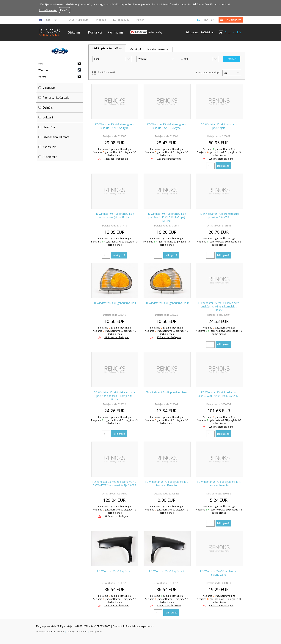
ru (206, 20)
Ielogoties (192, 32)
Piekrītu (65, 10)
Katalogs (71, 631)
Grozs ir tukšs (233, 32)
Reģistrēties (208, 32)
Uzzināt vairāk (48, 10)
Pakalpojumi (96, 631)
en (213, 20)
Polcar (140, 20)
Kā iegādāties (121, 20)
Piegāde (101, 20)
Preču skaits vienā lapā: (208, 73)
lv (199, 20)
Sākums (74, 32)
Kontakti (95, 32)
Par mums (115, 32)
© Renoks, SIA (43, 631)
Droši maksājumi (79, 20)
